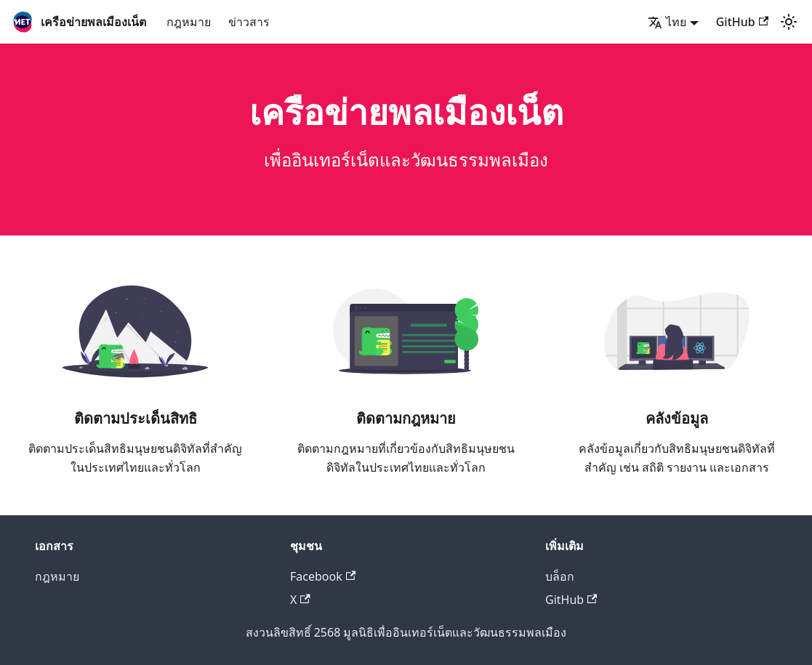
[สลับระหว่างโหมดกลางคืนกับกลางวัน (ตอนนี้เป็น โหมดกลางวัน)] (789, 22)
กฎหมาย (189, 22)
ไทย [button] (667, 22)
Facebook (323, 576)
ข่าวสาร (249, 22)
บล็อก (560, 576)
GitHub (742, 22)
